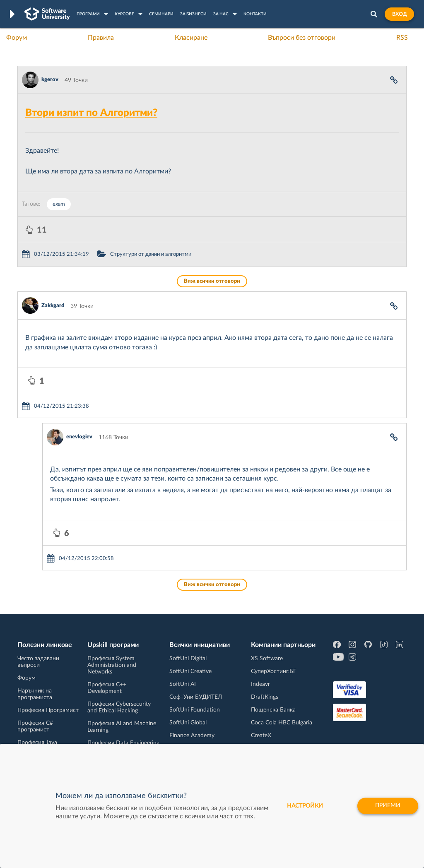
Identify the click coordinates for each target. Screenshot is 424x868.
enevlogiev (79, 437)
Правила (101, 38)
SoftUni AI (183, 684)
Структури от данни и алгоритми (151, 254)
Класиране (191, 38)
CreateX (261, 736)
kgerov (50, 80)
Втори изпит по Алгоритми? (91, 113)
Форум (17, 38)
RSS (402, 38)
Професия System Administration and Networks (112, 665)
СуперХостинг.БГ (274, 671)
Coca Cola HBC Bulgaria (282, 723)
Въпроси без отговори (302, 38)
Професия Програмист (48, 710)
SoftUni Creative (190, 671)
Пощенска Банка (273, 710)
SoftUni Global (188, 723)
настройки (305, 806)
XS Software (267, 659)
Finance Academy (192, 736)
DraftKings (265, 697)
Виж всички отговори (212, 281)
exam (59, 204)
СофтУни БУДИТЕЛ (196, 697)
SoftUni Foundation (195, 710)
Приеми (388, 806)
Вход (399, 14)
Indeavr (260, 684)
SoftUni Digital (188, 659)
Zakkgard (53, 306)
